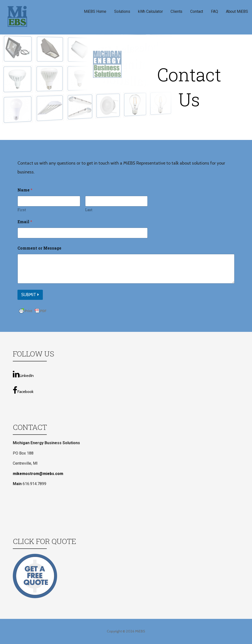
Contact (197, 11)
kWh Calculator (150, 11)
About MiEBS (237, 11)
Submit (29, 295)
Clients (176, 11)
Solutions (122, 11)
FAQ (214, 11)
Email (25, 222)
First (22, 210)
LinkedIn (23, 374)
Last (89, 210)
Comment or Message (39, 248)
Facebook (23, 390)
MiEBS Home (95, 11)
